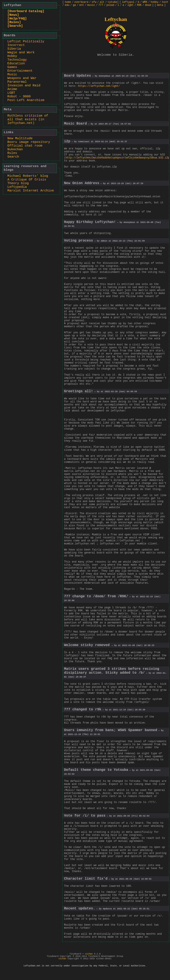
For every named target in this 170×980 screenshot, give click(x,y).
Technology (17, 60)
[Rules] (14, 22)
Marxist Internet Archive (31, 191)
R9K (139, 5)
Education (16, 64)
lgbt (130, 5)
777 (101, 5)
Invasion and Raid (24, 86)
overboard (81, 2)
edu (67, 5)
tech (165, 2)
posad (110, 5)
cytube (112, 2)
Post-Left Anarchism (26, 100)
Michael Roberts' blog (28, 176)
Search (13, 157)
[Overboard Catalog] (26, 11)
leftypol (128, 2)
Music (12, 75)
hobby (154, 2)
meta (160, 5)
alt (102, 2)
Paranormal (17, 82)
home (68, 2)
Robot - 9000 (19, 97)
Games (12, 67)
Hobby (12, 56)
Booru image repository (29, 142)
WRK (145, 2)
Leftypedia (17, 187)
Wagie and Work (21, 53)
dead (148, 5)
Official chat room (25, 146)
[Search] (15, 26)
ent (82, 5)
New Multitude (20, 138)
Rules (12, 153)
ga (74, 5)
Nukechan (15, 149)
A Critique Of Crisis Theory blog (27, 182)
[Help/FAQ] (17, 19)
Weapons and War (22, 78)
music (91, 5)
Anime (12, 89)
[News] (13, 15)
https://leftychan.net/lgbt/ (99, 86)
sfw (94, 2)
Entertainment (20, 71)
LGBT (11, 93)
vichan (89, 954)
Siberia (14, 49)
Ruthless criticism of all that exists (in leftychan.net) (28, 119)
